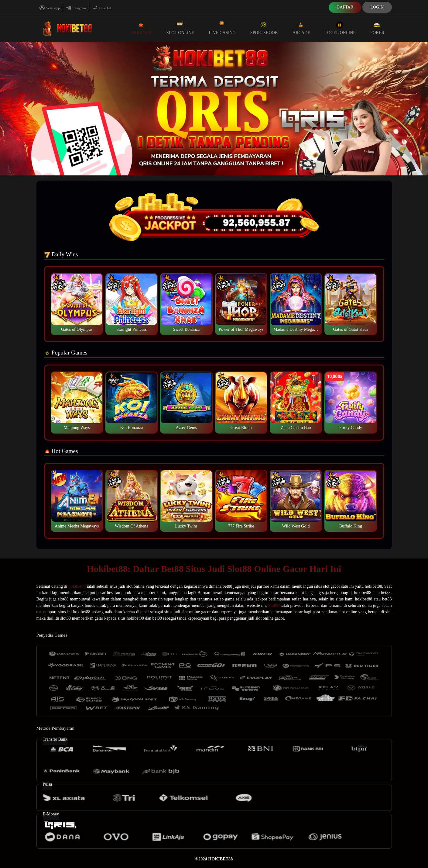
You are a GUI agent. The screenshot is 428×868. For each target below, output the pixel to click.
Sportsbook (264, 28)
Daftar (345, 7)
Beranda (141, 28)
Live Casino (222, 28)
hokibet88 (77, 586)
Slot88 (274, 605)
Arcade (301, 28)
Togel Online (340, 28)
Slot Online (180, 28)
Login (377, 7)
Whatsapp (50, 8)
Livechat (102, 8)
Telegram (76, 8)
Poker (377, 28)
